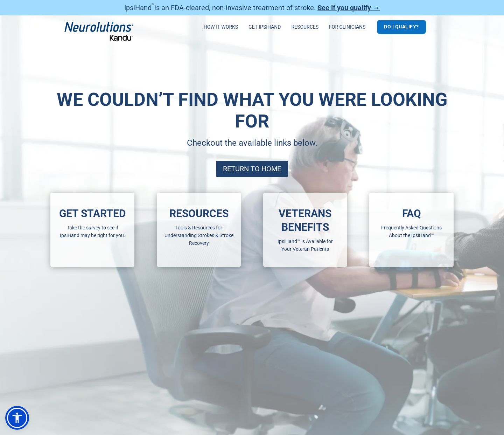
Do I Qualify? (401, 27)
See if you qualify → (349, 8)
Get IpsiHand (265, 27)
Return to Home (252, 169)
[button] (17, 418)
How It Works (221, 27)
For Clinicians (347, 27)
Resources (305, 27)
